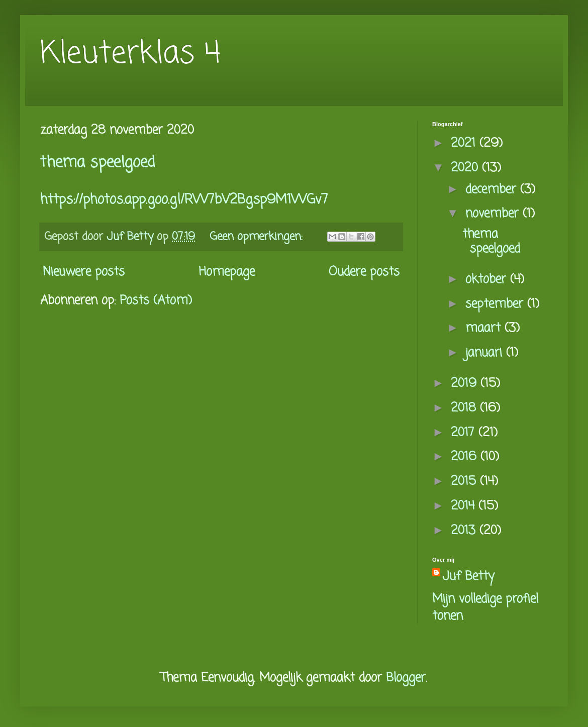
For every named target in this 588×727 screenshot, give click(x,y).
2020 (466, 168)
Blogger (406, 678)
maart (485, 328)
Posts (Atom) (156, 301)
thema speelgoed (97, 163)
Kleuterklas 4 (130, 54)
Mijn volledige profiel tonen (485, 608)
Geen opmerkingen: (258, 237)
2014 (465, 506)
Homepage (227, 272)
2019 (466, 384)
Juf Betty (468, 577)
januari (486, 353)
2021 (465, 143)
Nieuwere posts (84, 272)
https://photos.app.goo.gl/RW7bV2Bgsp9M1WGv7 (184, 200)
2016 (466, 457)
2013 (465, 531)
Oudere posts (364, 272)
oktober (488, 280)
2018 (465, 408)
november (494, 214)
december (493, 190)
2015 (465, 482)
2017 (465, 433)
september (496, 304)
